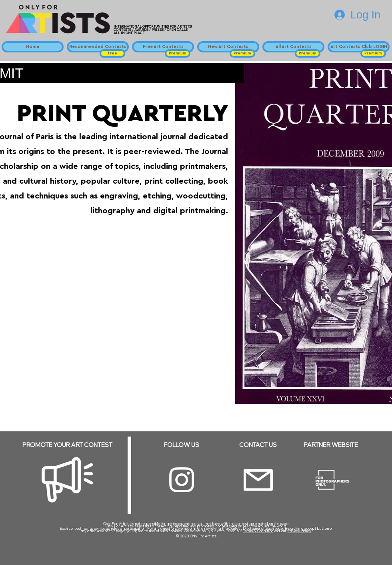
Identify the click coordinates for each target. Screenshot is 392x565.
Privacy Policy (299, 531)
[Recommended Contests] (98, 47)
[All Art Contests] (293, 47)
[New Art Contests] (228, 47)
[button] (112, 53)
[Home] (33, 47)
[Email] (258, 480)
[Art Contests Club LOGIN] (359, 47)
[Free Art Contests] (163, 47)
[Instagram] (182, 480)
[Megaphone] (67, 480)
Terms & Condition (258, 531)
